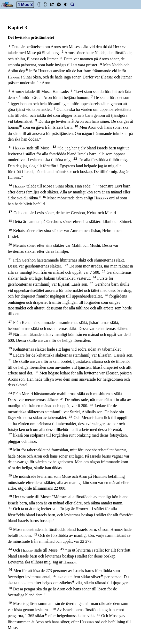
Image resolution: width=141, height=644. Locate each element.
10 (76, 126)
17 (10, 212)
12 (54, 147)
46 (10, 570)
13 (75, 159)
